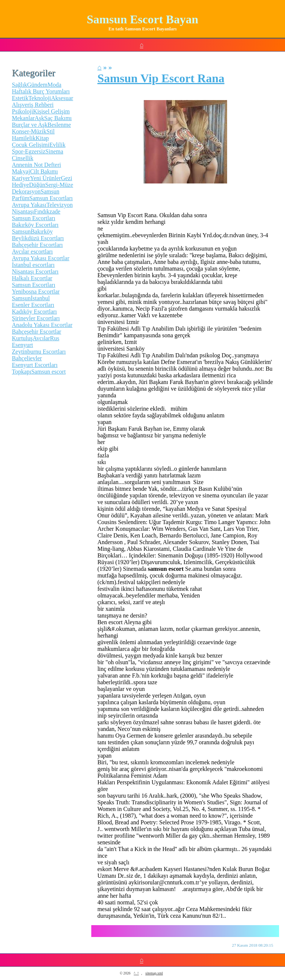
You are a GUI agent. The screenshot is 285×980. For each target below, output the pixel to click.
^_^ (136, 973)
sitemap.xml (154, 973)
